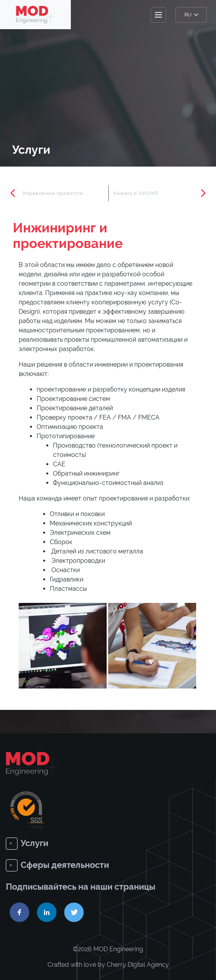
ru (191, 15)
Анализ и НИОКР (136, 193)
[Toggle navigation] (158, 15)
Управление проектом (53, 193)
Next (203, 193)
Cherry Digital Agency (138, 965)
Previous (13, 193)
